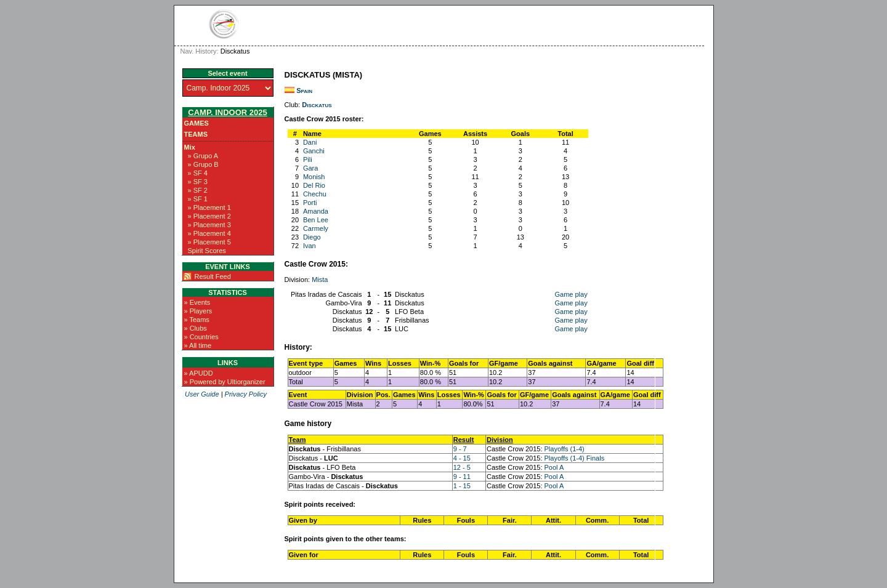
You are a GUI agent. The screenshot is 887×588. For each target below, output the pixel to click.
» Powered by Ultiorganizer (225, 382)
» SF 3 (198, 182)
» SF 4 (198, 173)
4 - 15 (462, 458)
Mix (190, 147)
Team (298, 440)
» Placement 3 (209, 225)
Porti (310, 203)
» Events (197, 302)
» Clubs (196, 328)
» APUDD (199, 373)
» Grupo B (203, 164)
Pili (308, 159)
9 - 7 (460, 449)
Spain (304, 91)
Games (196, 123)
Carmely (316, 228)
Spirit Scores (207, 251)
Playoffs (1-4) (565, 449)
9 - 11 (462, 477)
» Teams (197, 320)
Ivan (310, 246)
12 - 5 (462, 467)
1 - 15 (462, 486)
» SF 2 (198, 190)
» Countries (201, 337)
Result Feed (213, 276)
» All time (198, 345)
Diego (312, 237)
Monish (314, 177)
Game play (571, 294)
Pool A (554, 467)
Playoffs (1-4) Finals (575, 458)
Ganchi (314, 151)
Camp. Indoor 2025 (227, 112)
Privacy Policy (246, 394)
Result (464, 440)
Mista (320, 280)
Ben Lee (316, 220)
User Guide (202, 394)
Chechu (315, 194)
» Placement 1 (209, 207)
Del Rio (314, 185)
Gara (310, 168)
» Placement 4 (209, 233)
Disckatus (317, 105)
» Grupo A (203, 156)
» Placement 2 (209, 216)
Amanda (316, 211)
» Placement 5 (209, 242)
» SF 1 (198, 199)
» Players (198, 311)
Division (500, 440)
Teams (196, 134)
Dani (310, 142)
